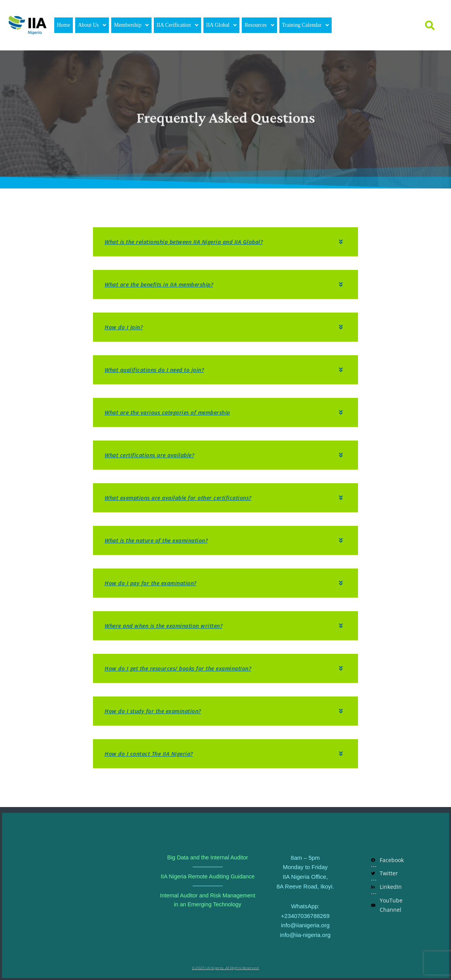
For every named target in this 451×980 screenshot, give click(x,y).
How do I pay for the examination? (154, 583)
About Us (92, 25)
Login (357, 25)
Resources (259, 25)
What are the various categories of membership (173, 412)
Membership (131, 25)
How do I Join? (125, 327)
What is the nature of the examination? (161, 540)
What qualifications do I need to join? (159, 370)
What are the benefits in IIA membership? (164, 284)
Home (64, 25)
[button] (92, 25)
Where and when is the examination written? (169, 626)
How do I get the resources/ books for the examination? (185, 668)
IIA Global (221, 25)
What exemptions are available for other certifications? (184, 498)
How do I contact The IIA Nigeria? (152, 754)
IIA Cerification (177, 25)
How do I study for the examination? (157, 711)
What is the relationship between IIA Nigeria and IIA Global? (190, 242)
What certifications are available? (153, 455)
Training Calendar (306, 25)
